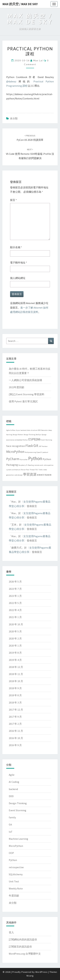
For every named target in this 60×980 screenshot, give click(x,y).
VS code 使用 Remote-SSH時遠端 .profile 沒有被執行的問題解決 (30, 154)
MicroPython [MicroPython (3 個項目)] (15, 452)
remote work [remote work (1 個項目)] (39, 465)
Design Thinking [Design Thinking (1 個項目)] (29, 435)
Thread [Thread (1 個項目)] (32, 470)
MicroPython (16, 846)
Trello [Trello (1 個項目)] (41, 470)
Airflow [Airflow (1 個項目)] (13, 430)
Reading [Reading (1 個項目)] (31, 465)
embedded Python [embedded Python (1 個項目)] (21, 440)
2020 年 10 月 (16, 624)
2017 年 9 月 (15, 717)
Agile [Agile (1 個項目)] (8, 430)
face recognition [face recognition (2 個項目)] (16, 446)
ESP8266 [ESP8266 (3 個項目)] (34, 439)
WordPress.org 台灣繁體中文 (25, 954)
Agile (12, 775)
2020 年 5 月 (15, 631)
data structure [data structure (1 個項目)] (32, 430)
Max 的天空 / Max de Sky (20, 4)
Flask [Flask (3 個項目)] (29, 446)
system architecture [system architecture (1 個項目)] (13, 470)
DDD (11, 796)
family (12, 817)
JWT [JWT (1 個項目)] (40, 446)
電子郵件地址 (19, 263)
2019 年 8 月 (15, 653)
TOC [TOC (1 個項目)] (37, 470)
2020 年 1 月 (15, 646)
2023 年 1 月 (15, 596)
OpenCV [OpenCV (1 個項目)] (39, 452)
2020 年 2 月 (15, 638)
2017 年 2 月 (15, 724)
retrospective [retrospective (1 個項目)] (49, 465)
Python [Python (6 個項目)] (35, 458)
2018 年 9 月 (15, 688)
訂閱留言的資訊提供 (20, 947)
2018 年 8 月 (15, 695)
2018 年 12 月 (16, 667)
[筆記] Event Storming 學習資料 (27, 394)
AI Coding (14, 782)
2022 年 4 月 (15, 610)
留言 (13, 200)
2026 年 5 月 (15, 582)
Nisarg (30, 976)
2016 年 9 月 (15, 745)
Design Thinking (18, 803)
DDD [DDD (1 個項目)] (39, 430)
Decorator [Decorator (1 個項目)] (44, 430)
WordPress (41, 972)
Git (10, 824)
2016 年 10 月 (16, 738)
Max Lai (38, 60)
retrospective (16, 867)
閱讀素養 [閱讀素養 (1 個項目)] (48, 475)
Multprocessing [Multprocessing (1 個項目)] (30, 452)
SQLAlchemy (16, 874)
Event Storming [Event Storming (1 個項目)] (46, 440)
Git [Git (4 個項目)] (36, 446)
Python (13, 860)
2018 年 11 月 (16, 674)
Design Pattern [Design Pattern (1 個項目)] (18, 435)
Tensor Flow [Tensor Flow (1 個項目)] (25, 470)
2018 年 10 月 (16, 681)
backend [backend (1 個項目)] (24, 430)
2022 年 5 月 (15, 603)
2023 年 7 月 (15, 589)
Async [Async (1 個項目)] (18, 430)
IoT (11, 832)
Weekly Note (16, 888)
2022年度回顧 (16, 387)
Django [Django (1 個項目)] (44, 435)
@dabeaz (11, 81)
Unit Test (14, 881)
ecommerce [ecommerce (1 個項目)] (10, 440)
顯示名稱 (16, 247)
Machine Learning (18, 839)
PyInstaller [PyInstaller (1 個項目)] (24, 460)
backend (13, 789)
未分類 (14, 118)
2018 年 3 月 (15, 703)
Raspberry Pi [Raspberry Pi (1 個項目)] (23, 465)
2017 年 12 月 (16, 710)
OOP (11, 853)
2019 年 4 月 (15, 660)
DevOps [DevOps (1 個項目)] (38, 435)
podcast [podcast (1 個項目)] (45, 452)
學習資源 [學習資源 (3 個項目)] (30, 474)
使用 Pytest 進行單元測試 (23, 401)
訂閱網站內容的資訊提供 (23, 939)
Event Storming (18, 810)
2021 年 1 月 (15, 617)
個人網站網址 (18, 278)
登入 (11, 932)
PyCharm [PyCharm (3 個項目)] (13, 459)
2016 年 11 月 (16, 731)
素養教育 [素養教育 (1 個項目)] (40, 475)
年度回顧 (14, 896)
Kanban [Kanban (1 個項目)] (45, 446)
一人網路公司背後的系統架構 (25, 380)
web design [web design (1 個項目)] (18, 475)
